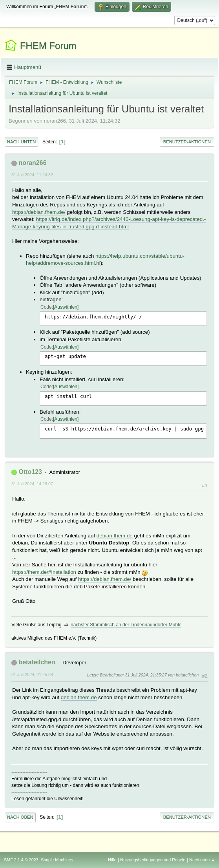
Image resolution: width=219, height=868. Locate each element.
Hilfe (112, 860)
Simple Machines (57, 860)
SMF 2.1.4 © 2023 (21, 860)
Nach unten (21, 142)
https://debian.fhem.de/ (39, 212)
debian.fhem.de (115, 536)
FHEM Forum (48, 46)
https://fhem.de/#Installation (44, 572)
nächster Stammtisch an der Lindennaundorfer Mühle (126, 625)
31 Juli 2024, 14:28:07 (32, 484)
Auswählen (66, 307)
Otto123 (30, 472)
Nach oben (20, 817)
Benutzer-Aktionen (187, 142)
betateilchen (37, 662)
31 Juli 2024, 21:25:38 (32, 675)
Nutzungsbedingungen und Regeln (153, 860)
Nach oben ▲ (202, 860)
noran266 (32, 163)
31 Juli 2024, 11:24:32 (32, 175)
